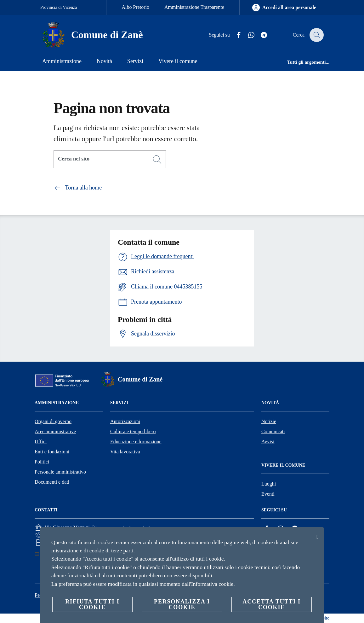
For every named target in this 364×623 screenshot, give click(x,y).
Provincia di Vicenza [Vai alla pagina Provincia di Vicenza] (59, 7)
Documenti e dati (52, 482)
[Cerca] (316, 35)
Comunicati (273, 431)
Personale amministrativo (60, 472)
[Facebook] (235, 35)
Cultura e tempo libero (133, 431)
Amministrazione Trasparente (194, 7)
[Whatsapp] (248, 35)
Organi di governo (53, 421)
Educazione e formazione (136, 442)
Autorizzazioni (125, 421)
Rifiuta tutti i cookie (92, 604)
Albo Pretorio (135, 7)
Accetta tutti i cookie (271, 604)
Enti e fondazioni (52, 452)
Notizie (269, 421)
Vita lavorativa (125, 452)
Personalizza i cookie (182, 604)
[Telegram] (260, 35)
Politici (42, 462)
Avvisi (268, 442)
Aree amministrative (55, 431)
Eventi (268, 494)
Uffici (41, 442)
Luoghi (269, 484)
